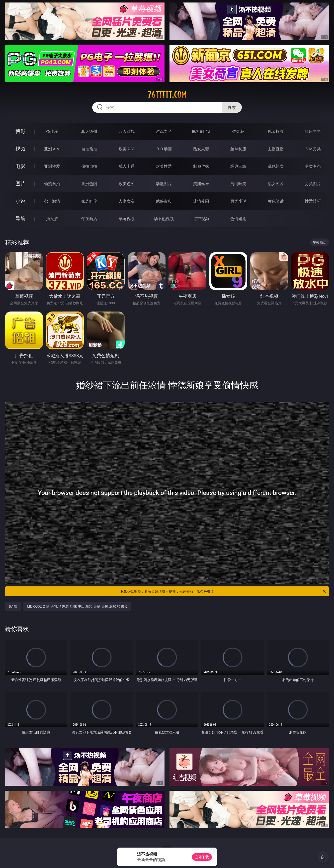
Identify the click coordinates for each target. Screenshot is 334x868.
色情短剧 (238, 219)
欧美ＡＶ (127, 149)
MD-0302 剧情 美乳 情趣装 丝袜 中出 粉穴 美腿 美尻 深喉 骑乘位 (77, 606)
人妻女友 (127, 201)
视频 (20, 149)
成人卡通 (127, 166)
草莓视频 (127, 219)
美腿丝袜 (201, 184)
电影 (20, 166)
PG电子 (52, 131)
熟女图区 (276, 184)
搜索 (232, 107)
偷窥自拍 (52, 184)
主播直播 (276, 149)
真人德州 (89, 131)
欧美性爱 (164, 166)
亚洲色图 (89, 184)
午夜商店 (89, 219)
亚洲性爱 (52, 166)
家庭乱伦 (89, 201)
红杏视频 (201, 219)
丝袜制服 (238, 149)
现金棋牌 (276, 131)
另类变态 (313, 166)
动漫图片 (164, 184)
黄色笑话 (276, 201)
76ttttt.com (167, 95)
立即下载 (202, 857)
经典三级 (238, 166)
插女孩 (52, 219)
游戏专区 (164, 131)
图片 (20, 184)
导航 (20, 218)
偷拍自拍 (89, 166)
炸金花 (238, 131)
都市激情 (52, 201)
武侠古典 (164, 201)
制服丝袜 (201, 166)
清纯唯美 (238, 184)
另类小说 (238, 201)
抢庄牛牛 (313, 131)
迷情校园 (201, 201)
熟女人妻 (201, 149)
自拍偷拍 (89, 149)
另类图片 (313, 184)
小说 (20, 201)
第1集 (13, 606)
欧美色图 (127, 184)
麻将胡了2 (201, 131)
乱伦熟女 (276, 166)
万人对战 (127, 131)
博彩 (20, 131)
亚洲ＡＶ (52, 149)
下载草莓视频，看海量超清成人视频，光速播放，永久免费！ (223, 591)
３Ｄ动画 (164, 149)
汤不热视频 (164, 219)
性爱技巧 (313, 201)
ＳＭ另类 (313, 149)
